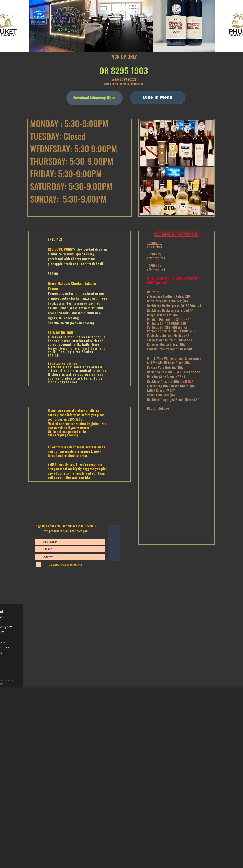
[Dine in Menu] (158, 97)
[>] (114, 543)
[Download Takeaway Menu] (94, 98)
